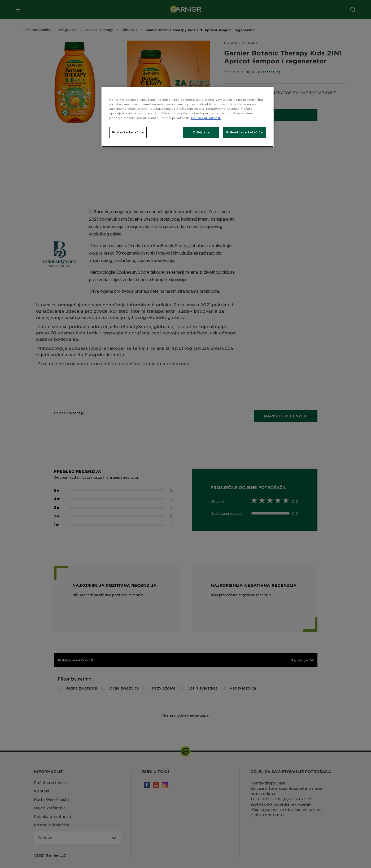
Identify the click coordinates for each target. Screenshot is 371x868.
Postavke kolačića (128, 132)
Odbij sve (201, 132)
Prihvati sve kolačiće (245, 132)
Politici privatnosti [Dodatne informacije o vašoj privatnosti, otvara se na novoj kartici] (206, 118)
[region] (187, 117)
